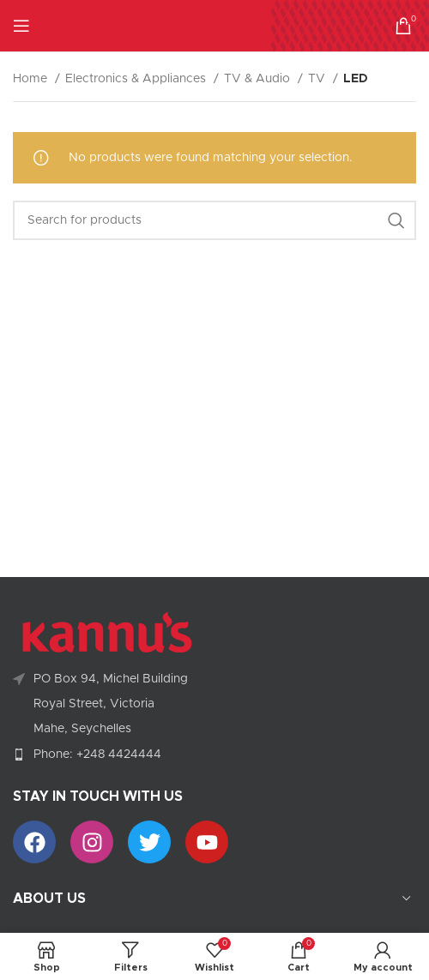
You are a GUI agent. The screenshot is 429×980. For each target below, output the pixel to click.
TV (318, 79)
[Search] (214, 220)
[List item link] (214, 755)
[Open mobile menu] (21, 26)
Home (32, 79)
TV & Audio (259, 79)
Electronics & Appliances (137, 79)
